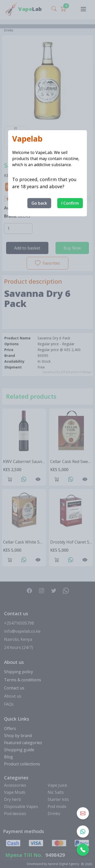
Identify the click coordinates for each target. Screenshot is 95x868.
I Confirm (70, 203)
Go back (39, 203)
